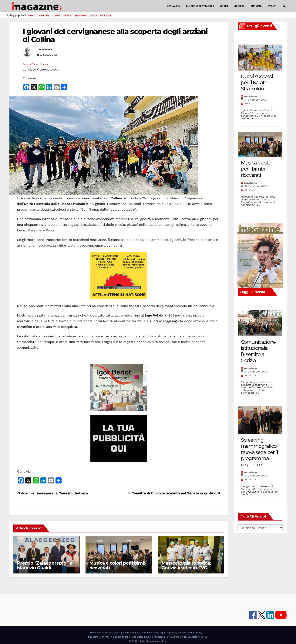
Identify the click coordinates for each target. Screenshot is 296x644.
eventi (32, 15)
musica (68, 15)
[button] (284, 6)
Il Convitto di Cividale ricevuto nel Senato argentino (174, 493)
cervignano (106, 15)
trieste (57, 15)
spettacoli (81, 15)
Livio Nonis (45, 49)
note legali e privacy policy (169, 633)
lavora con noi (131, 633)
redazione (250, 96)
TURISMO (256, 6)
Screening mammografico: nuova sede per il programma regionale (259, 452)
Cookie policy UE (196, 633)
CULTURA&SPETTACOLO (200, 6)
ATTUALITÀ (174, 6)
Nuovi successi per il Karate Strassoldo (257, 83)
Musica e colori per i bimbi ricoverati (118, 565)
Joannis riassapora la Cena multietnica (52, 493)
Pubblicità (146, 633)
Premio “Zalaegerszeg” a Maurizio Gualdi (45, 565)
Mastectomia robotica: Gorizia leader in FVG (186, 565)
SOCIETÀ (239, 6)
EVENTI (272, 6)
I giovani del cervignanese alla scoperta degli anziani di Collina (115, 35)
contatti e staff (112, 633)
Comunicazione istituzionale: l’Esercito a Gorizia (258, 351)
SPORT (224, 6)
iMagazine (96, 633)
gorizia (93, 15)
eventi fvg (44, 15)
